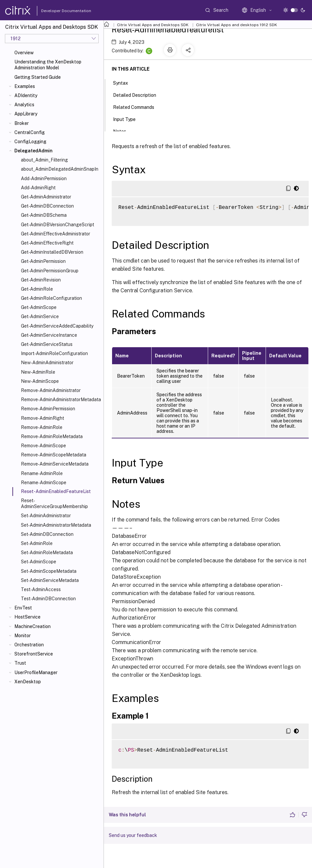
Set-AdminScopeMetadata (49, 571)
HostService (27, 617)
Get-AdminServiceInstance (49, 335)
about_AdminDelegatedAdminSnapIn (60, 169)
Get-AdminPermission (43, 261)
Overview (24, 53)
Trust (20, 663)
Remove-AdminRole (42, 427)
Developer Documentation (56, 11)
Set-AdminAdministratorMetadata (56, 525)
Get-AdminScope (39, 307)
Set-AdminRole (37, 543)
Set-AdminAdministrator (46, 516)
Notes (123, 131)
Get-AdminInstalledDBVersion (52, 252)
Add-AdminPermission (44, 179)
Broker (22, 123)
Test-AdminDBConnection (48, 599)
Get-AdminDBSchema (44, 215)
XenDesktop (28, 682)
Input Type (128, 119)
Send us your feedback (133, 835)
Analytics (24, 105)
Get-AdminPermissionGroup (50, 271)
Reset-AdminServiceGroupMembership (54, 503)
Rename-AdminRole (42, 473)
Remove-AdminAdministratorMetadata (61, 400)
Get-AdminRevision (41, 280)
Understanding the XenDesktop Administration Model (48, 65)
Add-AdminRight (38, 188)
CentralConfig (30, 132)
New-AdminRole (38, 372)
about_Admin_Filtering (44, 160)
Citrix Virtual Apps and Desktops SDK (153, 25)
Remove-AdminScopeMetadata (54, 455)
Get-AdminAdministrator (46, 197)
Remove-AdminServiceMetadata (55, 464)
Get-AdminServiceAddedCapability (57, 326)
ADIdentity (26, 95)
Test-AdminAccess (41, 589)
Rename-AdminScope (44, 483)
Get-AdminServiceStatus (47, 344)
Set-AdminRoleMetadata (47, 553)
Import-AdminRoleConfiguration (54, 353)
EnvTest (23, 608)
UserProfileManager (36, 672)
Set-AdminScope (39, 562)
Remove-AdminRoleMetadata (52, 436)
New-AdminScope (40, 381)
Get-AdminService (40, 316)
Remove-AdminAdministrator (51, 390)
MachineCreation (33, 626)
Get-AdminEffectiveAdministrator (56, 234)
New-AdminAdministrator (47, 363)
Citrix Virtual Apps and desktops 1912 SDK (237, 25)
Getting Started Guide (38, 77)
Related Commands (137, 107)
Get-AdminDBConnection (47, 206)
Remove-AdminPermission (48, 409)
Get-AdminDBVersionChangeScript (57, 225)
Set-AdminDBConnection (47, 534)
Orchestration (29, 645)
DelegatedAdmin (33, 151)
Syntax (124, 82)
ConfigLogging (30, 142)
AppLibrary (26, 114)
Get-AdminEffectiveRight (47, 243)
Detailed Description (138, 94)
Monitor (23, 636)
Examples (25, 86)
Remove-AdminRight (42, 418)
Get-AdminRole (37, 289)
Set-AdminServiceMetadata (50, 580)
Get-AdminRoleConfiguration (51, 298)
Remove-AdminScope (43, 446)
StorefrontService (34, 654)
